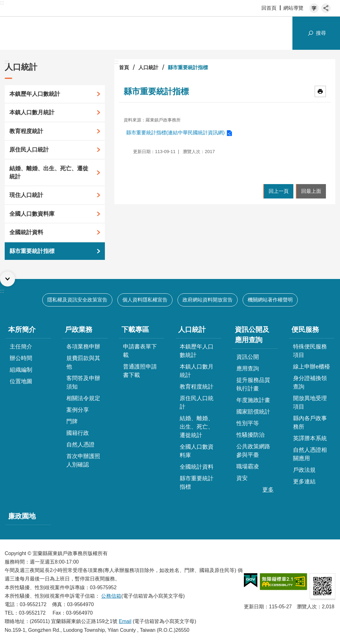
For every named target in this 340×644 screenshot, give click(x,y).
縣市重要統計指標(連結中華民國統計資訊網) (175, 133)
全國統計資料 (26, 232)
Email (125, 621)
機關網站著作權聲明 (270, 300)
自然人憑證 (80, 445)
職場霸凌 (248, 466)
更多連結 (304, 482)
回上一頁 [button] (279, 191)
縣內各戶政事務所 (310, 422)
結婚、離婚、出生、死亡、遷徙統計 (49, 173)
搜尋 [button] (321, 33)
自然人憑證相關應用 (310, 454)
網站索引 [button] (286, 33)
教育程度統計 (26, 131)
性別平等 (248, 423)
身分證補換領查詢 (310, 382)
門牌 (72, 421)
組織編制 (21, 370)
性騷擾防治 (250, 435)
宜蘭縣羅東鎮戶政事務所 (72, 33)
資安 (242, 478)
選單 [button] (8, 279)
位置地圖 (21, 381)
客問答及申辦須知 (83, 382)
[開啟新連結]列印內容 (320, 91)
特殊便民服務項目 (310, 351)
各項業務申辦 (83, 347)
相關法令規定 (83, 398)
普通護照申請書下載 (140, 371)
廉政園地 (22, 516)
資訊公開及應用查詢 (252, 335)
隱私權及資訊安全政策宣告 (77, 300)
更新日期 (254, 607)
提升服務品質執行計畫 (253, 384)
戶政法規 (304, 470)
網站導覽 (293, 8)
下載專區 (135, 330)
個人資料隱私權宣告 (145, 300)
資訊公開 (248, 357)
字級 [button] (314, 8)
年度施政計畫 (253, 400)
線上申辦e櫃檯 (312, 367)
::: (2, 3)
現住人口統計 (26, 195)
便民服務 (305, 330)
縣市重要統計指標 (32, 251)
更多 (268, 490)
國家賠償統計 (253, 412)
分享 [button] (326, 8)
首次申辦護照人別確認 (83, 460)
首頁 (124, 67)
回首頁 (269, 8)
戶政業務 (79, 330)
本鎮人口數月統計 (32, 112)
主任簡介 (21, 347)
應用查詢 (248, 368)
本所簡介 (22, 330)
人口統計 (21, 67)
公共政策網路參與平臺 (253, 451)
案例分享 (78, 410)
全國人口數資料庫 (32, 214)
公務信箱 (111, 596)
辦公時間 (21, 358)
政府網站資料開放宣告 (208, 300)
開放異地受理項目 (310, 402)
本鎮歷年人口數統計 (35, 94)
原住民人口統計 (29, 150)
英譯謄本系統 (310, 438)
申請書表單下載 (140, 351)
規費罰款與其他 (83, 362)
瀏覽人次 (307, 607)
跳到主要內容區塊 (3, 3)
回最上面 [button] (311, 191)
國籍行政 (78, 433)
